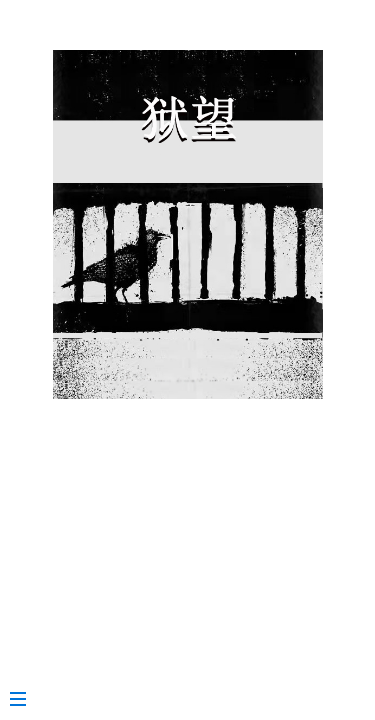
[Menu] (28, 691)
